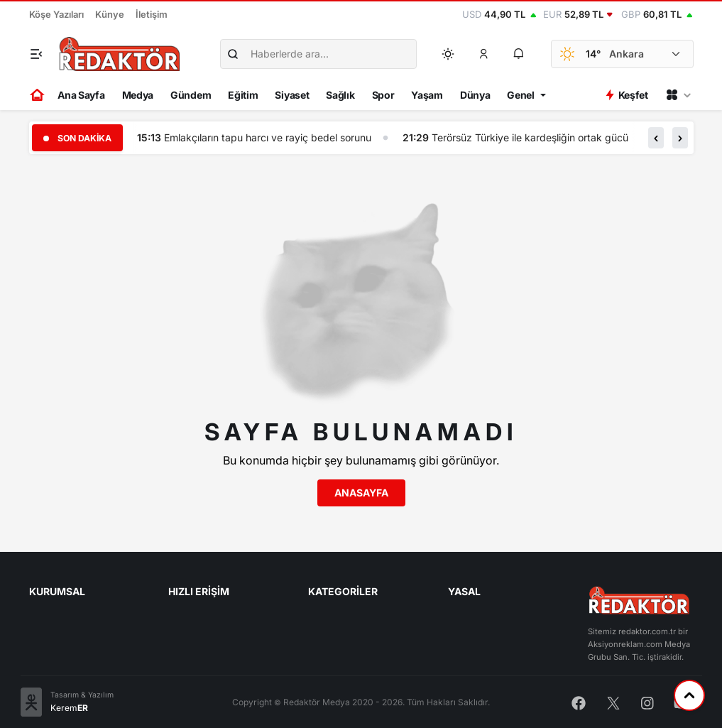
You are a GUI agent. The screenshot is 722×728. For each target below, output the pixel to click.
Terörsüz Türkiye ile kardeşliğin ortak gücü (530, 137)
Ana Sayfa (81, 95)
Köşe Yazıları (56, 14)
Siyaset (292, 95)
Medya (138, 95)
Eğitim (243, 95)
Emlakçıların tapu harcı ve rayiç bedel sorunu (268, 137)
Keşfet (626, 95)
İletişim (152, 14)
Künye (110, 14)
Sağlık (340, 95)
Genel (521, 95)
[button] (483, 54)
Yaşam (427, 95)
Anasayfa (361, 493)
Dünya (475, 95)
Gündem (191, 95)
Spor (383, 95)
